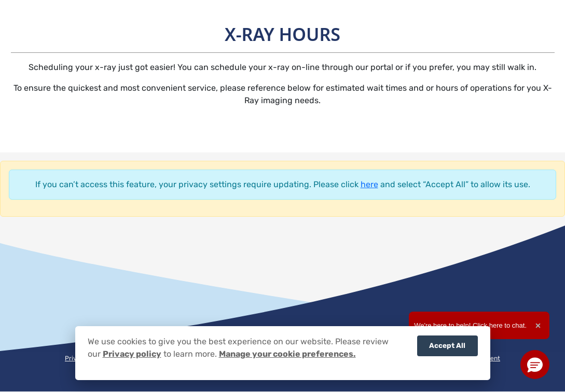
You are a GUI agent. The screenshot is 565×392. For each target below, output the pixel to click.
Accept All (447, 345)
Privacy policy (132, 354)
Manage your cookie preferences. (287, 354)
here (369, 184)
